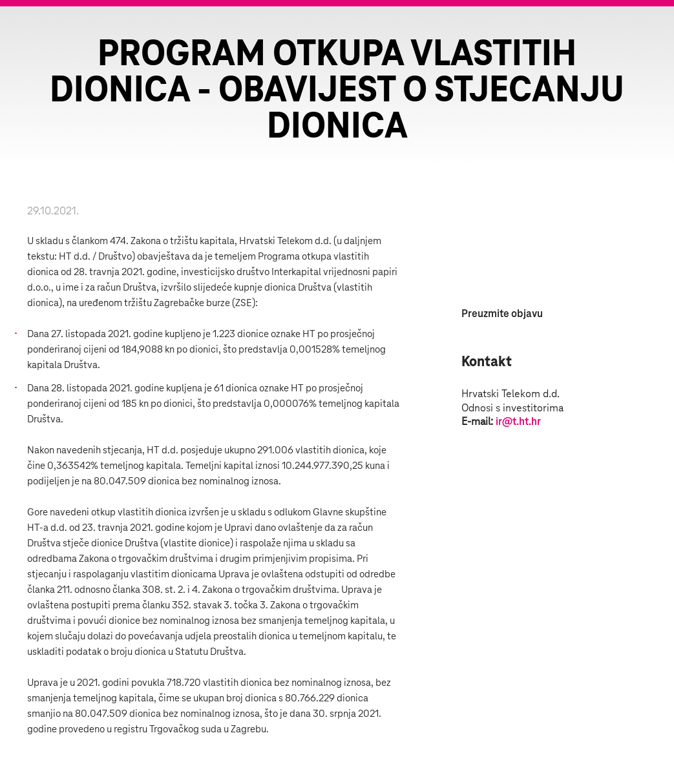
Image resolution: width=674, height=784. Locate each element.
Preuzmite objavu (502, 314)
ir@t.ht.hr (518, 422)
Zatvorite (648, 32)
